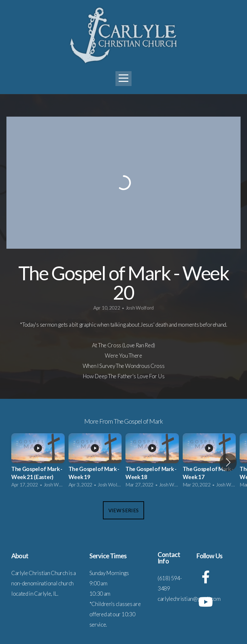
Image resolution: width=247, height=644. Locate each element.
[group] (38, 462)
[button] (228, 462)
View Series (123, 510)
